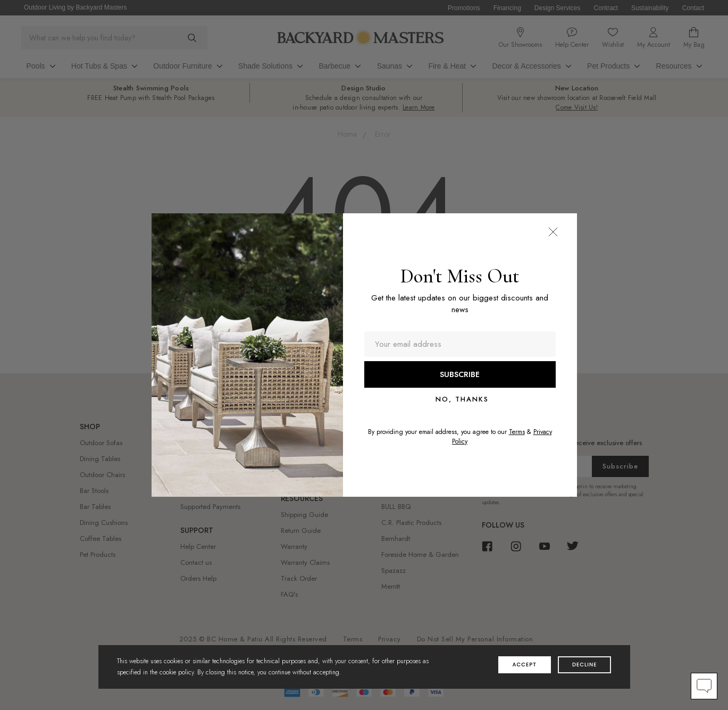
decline (585, 665)
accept (525, 665)
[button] (553, 232)
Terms (517, 432)
